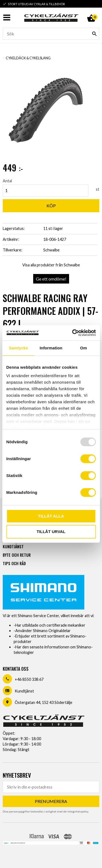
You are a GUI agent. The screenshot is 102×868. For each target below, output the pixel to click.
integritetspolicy (78, 811)
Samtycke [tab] (18, 348)
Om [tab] (84, 348)
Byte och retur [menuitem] (17, 555)
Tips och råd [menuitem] (14, 563)
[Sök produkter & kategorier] (51, 34)
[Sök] (94, 34)
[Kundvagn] (91, 12)
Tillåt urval (51, 532)
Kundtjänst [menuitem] (13, 547)
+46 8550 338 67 (29, 679)
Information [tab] (51, 348)
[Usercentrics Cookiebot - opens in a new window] (73, 333)
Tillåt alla (51, 516)
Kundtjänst (24, 691)
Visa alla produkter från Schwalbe (51, 265)
